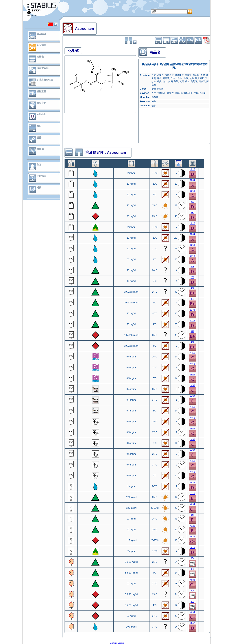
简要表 (40, 57)
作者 (39, 165)
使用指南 (41, 176)
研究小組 (41, 103)
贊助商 (40, 149)
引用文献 (41, 91)
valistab (41, 114)
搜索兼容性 (43, 68)
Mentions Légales (117, 643)
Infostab (41, 33)
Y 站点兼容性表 (45, 80)
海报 (39, 126)
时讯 (39, 188)
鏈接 (39, 137)
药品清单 (41, 45)
